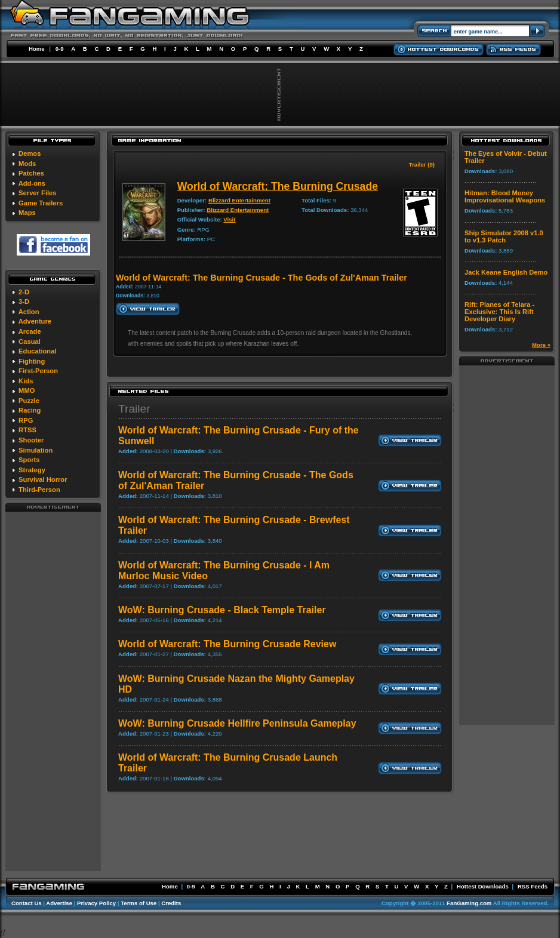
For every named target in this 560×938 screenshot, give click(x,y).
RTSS (27, 430)
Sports (29, 460)
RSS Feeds (533, 886)
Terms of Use (139, 903)
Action (29, 312)
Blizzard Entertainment (239, 200)
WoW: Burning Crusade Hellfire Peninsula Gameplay (237, 723)
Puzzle (29, 401)
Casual (30, 342)
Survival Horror (43, 479)
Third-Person (39, 490)
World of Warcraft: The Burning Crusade (278, 186)
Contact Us (27, 903)
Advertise (59, 903)
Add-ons (32, 183)
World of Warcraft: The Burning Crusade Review (227, 644)
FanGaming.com (469, 903)
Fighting (32, 361)
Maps (27, 213)
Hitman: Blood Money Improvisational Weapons (505, 196)
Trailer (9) (422, 164)
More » (541, 345)
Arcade (30, 331)
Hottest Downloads (483, 886)
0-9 (60, 49)
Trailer (134, 409)
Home (37, 49)
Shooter (31, 440)
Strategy (32, 470)
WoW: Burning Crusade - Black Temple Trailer (222, 610)
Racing (30, 410)
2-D (24, 292)
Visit (229, 219)
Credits (171, 903)
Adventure (35, 321)
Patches (31, 173)
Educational (37, 351)
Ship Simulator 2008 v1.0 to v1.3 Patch (504, 236)
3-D (24, 302)
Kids (26, 381)
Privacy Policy (96, 903)
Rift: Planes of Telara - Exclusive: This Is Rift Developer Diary (499, 312)
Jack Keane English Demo (506, 272)
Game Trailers (41, 203)
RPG (26, 420)
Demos (30, 153)
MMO (27, 390)
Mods (27, 164)
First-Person (38, 371)
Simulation (36, 450)
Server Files (37, 193)
